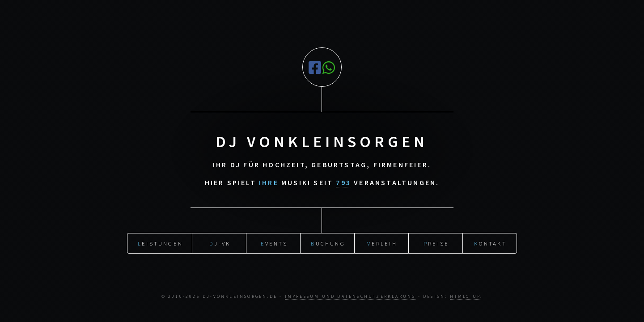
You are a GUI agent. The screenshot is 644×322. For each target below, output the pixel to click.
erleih (382, 242)
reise (436, 242)
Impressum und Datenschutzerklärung (350, 297)
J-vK (220, 242)
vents (274, 242)
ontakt (490, 242)
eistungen (160, 242)
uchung (328, 242)
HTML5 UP (465, 297)
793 (343, 182)
